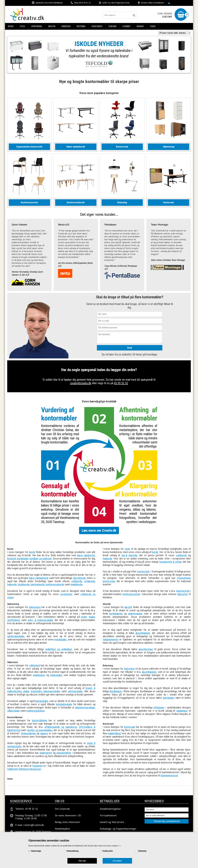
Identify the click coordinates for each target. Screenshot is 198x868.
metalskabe (60, 639)
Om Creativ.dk (62, 809)
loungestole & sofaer (170, 562)
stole (127, 549)
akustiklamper (143, 633)
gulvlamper (169, 698)
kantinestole (183, 591)
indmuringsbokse (36, 711)
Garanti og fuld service (112, 822)
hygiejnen (38, 766)
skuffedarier (14, 620)
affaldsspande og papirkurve (61, 727)
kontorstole (143, 571)
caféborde (77, 581)
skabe (92, 617)
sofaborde (90, 581)
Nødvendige (36, 851)
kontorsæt (130, 727)
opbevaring (35, 607)
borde (32, 552)
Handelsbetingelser (110, 809)
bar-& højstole (130, 555)
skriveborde (79, 578)
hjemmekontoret (169, 775)
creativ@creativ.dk (120, 3)
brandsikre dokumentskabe (46, 691)
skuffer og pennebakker (40, 730)
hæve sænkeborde (39, 578)
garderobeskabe (16, 636)
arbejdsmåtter (64, 753)
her (119, 846)
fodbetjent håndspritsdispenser (24, 769)
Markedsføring (73, 851)
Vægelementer (111, 639)
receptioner (66, 594)
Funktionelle (108, 851)
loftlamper (159, 707)
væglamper (182, 711)
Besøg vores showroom (153, 3)
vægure (44, 733)
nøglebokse (39, 675)
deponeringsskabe (85, 707)
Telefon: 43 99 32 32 (27, 809)
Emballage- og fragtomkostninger (118, 829)
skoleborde (24, 584)
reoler (84, 617)
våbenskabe (14, 711)
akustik (128, 607)
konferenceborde (55, 584)
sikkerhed (35, 665)
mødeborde (77, 584)
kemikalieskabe (64, 704)
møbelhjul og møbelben (59, 649)
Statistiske (142, 851)
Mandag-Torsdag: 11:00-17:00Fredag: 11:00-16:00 (31, 817)
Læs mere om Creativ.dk (99, 530)
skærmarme (46, 753)
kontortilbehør (40, 720)
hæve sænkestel (86, 555)
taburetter (183, 594)
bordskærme (116, 614)
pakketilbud (114, 733)
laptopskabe (42, 701)
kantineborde (38, 584)
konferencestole (131, 594)
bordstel (12, 559)
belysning (129, 669)
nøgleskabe (56, 675)
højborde (12, 584)
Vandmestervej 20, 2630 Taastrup (33, 832)
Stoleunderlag (28, 733)
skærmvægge (135, 614)
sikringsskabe (75, 691)
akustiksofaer (146, 649)
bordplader (23, 559)
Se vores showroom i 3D (68, 815)
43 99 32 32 (86, 3)
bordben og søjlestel (41, 559)
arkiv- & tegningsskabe (40, 620)
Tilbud (153, 26)
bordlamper (116, 691)
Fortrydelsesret (108, 815)
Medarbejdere (62, 829)
